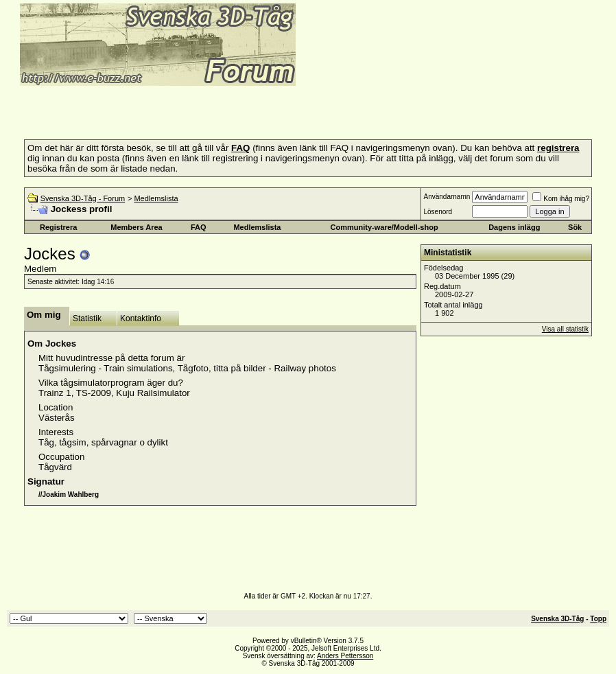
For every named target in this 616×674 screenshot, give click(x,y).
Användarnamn (447, 197)
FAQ (199, 227)
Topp (598, 619)
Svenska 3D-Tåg (557, 619)
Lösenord (438, 212)
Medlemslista (156, 198)
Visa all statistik (565, 329)
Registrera (58, 227)
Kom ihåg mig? (561, 199)
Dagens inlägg (514, 227)
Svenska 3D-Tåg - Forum (83, 198)
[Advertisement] (167, 108)
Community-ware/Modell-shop (384, 227)
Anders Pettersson (345, 656)
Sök (575, 227)
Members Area (136, 227)
